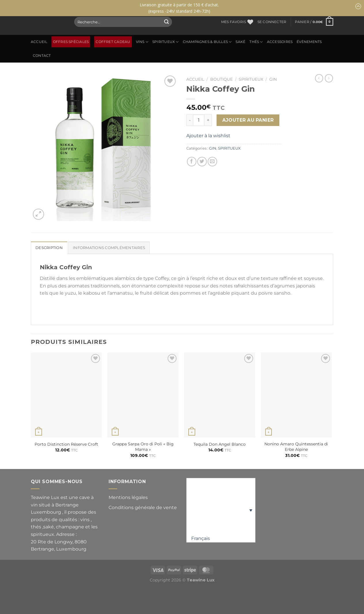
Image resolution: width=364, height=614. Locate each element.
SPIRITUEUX (166, 42)
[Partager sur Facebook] (192, 162)
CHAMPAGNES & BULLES (207, 42)
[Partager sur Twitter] (202, 162)
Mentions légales (128, 497)
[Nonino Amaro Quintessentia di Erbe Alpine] (296, 395)
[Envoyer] (166, 22)
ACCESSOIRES (280, 42)
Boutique (221, 79)
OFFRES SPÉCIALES (71, 42)
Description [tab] (49, 248)
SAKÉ (240, 42)
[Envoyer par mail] (212, 162)
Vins (142, 42)
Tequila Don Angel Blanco (220, 444)
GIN (273, 79)
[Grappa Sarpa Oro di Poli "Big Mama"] (143, 395)
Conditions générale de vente (143, 507)
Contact (42, 56)
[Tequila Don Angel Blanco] (220, 395)
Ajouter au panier (248, 120)
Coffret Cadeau (113, 42)
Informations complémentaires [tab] (109, 248)
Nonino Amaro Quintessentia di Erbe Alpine (296, 447)
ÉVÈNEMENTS (309, 42)
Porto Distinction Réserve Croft (66, 444)
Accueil (39, 42)
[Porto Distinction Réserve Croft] (66, 395)
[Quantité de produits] (199, 120)
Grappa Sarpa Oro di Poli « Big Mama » (143, 447)
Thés (256, 42)
